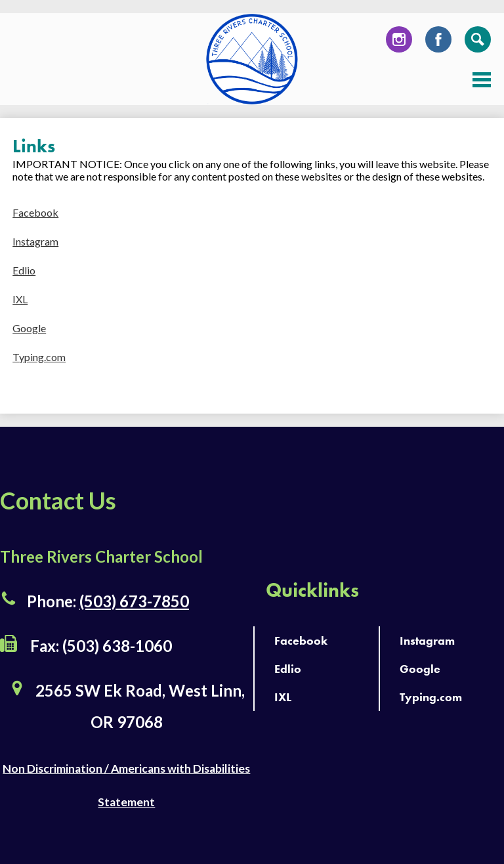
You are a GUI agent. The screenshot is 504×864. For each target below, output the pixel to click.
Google (29, 328)
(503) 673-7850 (134, 601)
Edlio (24, 270)
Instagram (399, 43)
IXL (20, 299)
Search (478, 43)
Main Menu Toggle (482, 80)
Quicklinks (312, 590)
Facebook (438, 43)
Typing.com (39, 357)
